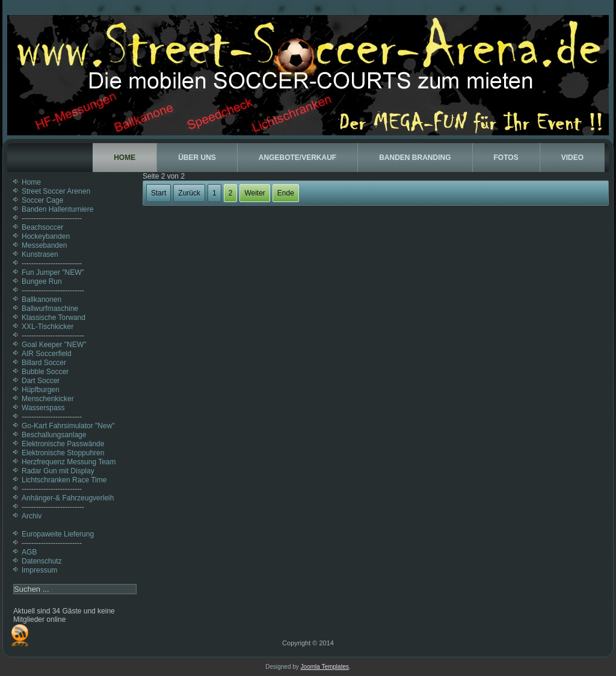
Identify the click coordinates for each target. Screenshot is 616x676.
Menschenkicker (48, 399)
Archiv (32, 516)
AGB (29, 552)
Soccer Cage (42, 200)
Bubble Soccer (45, 372)
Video (572, 158)
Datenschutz (42, 561)
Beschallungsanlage (54, 435)
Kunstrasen (40, 254)
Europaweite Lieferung (58, 534)
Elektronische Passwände (63, 444)
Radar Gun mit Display (58, 471)
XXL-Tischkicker (48, 327)
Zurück (189, 193)
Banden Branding (415, 158)
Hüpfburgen (41, 390)
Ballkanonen (42, 300)
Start (159, 193)
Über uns (197, 158)
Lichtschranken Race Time (64, 480)
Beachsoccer (42, 227)
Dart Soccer (41, 381)
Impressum (39, 570)
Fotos (506, 158)
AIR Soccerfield (47, 354)
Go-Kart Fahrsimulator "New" (68, 426)
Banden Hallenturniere (57, 209)
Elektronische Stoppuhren (63, 453)
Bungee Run (42, 281)
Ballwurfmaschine (50, 309)
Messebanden (44, 245)
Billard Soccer (44, 363)
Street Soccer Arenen (56, 191)
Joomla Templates (325, 667)
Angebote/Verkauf (297, 158)
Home (125, 158)
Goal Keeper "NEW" (54, 345)
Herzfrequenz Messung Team (69, 462)
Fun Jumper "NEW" (53, 272)
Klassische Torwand (54, 318)
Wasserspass (43, 408)
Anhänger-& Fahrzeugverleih (68, 498)
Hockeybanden (46, 236)
